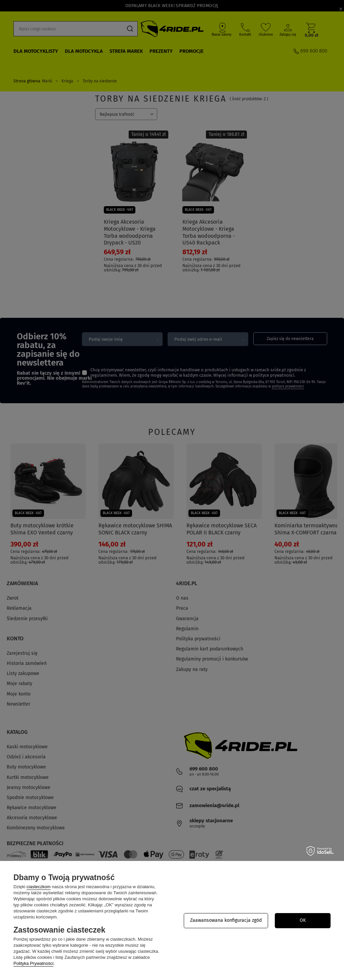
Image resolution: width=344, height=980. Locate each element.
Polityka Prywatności (33, 963)
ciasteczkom (39, 887)
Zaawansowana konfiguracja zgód (226, 920)
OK (303, 920)
